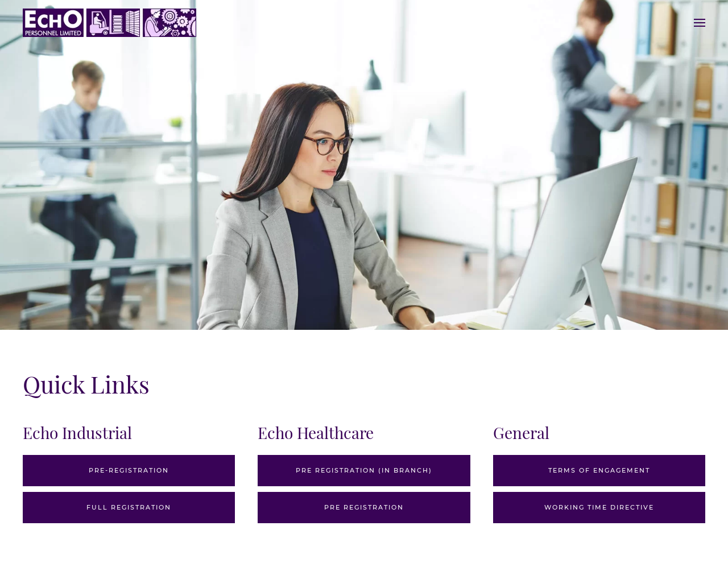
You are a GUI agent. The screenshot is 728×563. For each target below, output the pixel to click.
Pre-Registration (129, 470)
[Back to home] (109, 23)
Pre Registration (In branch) (364, 470)
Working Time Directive (599, 507)
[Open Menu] (700, 23)
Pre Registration (364, 507)
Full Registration (129, 507)
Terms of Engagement (599, 470)
